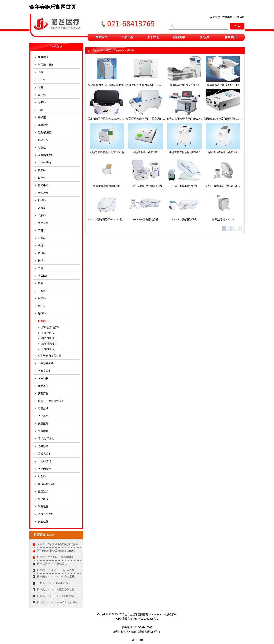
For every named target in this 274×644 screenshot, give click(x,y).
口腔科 (42, 238)
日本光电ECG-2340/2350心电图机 (56, 577)
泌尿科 (42, 313)
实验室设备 (45, 371)
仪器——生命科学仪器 (51, 401)
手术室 (42, 117)
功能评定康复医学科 (50, 356)
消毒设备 (43, 507)
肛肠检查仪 (48, 349)
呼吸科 (42, 102)
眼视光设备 (45, 454)
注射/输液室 (45, 133)
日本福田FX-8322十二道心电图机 (56, 570)
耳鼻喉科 (43, 125)
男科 (41, 283)
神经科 (42, 200)
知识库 (205, 37)
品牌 (41, 87)
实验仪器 (43, 522)
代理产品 (43, 140)
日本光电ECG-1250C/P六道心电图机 (57, 602)
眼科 (41, 72)
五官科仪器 (45, 461)
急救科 (42, 215)
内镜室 (42, 208)
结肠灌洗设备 (49, 344)
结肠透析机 (48, 338)
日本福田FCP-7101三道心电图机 (55, 557)
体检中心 (43, 185)
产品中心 (127, 37)
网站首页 (102, 37)
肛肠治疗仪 (48, 333)
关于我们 (153, 37)
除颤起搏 (43, 409)
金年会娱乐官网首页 (53, 7)
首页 (108, 50)
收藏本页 (227, 17)
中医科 (42, 291)
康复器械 (43, 386)
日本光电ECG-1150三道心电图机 (55, 596)
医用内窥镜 (45, 469)
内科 (41, 268)
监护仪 (42, 95)
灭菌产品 (43, 393)
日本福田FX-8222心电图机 (52, 564)
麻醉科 (42, 231)
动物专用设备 (46, 514)
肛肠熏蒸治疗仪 (50, 327)
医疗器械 (43, 416)
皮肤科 (42, 253)
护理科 (42, 261)
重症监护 (43, 491)
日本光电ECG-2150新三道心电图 (55, 589)
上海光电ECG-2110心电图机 (53, 583)
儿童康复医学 (46, 363)
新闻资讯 (179, 37)
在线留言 (239, 17)
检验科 (42, 170)
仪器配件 (43, 424)
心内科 (42, 80)
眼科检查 (43, 431)
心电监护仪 (45, 163)
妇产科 (42, 178)
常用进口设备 (46, 65)
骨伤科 (42, 306)
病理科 (42, 246)
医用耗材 (43, 378)
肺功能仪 (43, 499)
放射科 (42, 476)
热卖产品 (43, 193)
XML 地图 (137, 640)
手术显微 (43, 223)
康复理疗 (43, 57)
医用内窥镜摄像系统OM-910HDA (56, 551)
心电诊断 (43, 446)
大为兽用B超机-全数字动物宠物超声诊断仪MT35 (65, 544)
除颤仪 (42, 148)
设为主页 (215, 17)
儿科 (41, 110)
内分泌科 (43, 276)
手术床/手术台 (46, 439)
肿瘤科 (42, 298)
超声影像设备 (46, 155)
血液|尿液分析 (46, 484)
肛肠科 (42, 321)
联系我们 (231, 37)
